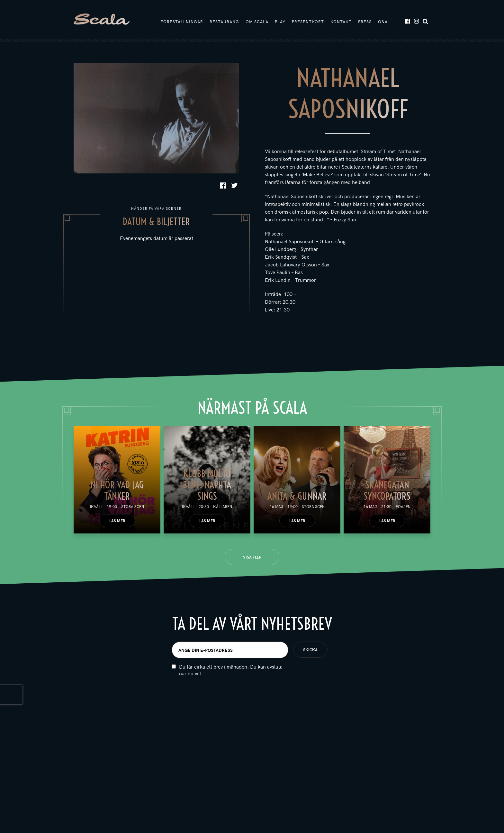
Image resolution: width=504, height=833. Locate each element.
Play (280, 22)
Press (365, 22)
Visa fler (252, 557)
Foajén (403, 506)
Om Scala (257, 22)
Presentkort (308, 22)
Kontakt (341, 22)
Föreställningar (182, 22)
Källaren (223, 506)
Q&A (383, 22)
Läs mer (117, 521)
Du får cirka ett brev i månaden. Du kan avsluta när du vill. (231, 670)
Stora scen (133, 506)
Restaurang (224, 22)
